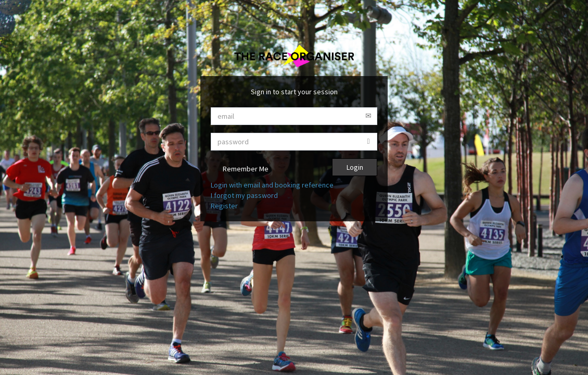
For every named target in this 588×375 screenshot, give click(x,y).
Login (355, 167)
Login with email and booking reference (272, 185)
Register (224, 206)
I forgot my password (244, 195)
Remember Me (240, 170)
